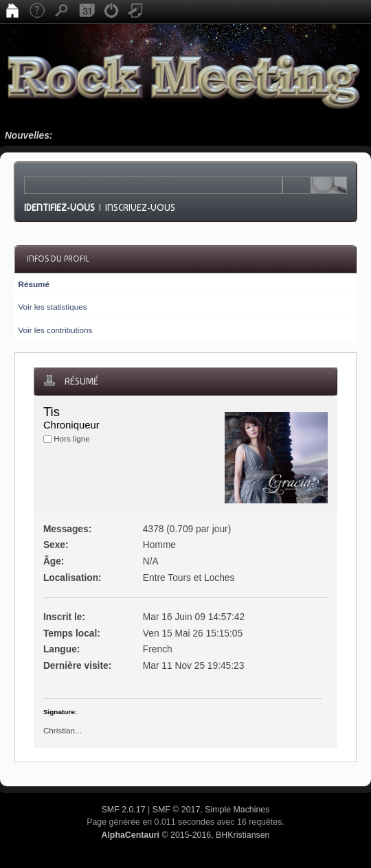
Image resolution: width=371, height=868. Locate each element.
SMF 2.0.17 (124, 810)
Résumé (33, 284)
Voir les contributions (55, 330)
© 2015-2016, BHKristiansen (185, 835)
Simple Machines (237, 810)
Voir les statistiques (52, 307)
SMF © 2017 (177, 810)
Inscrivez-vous (140, 207)
